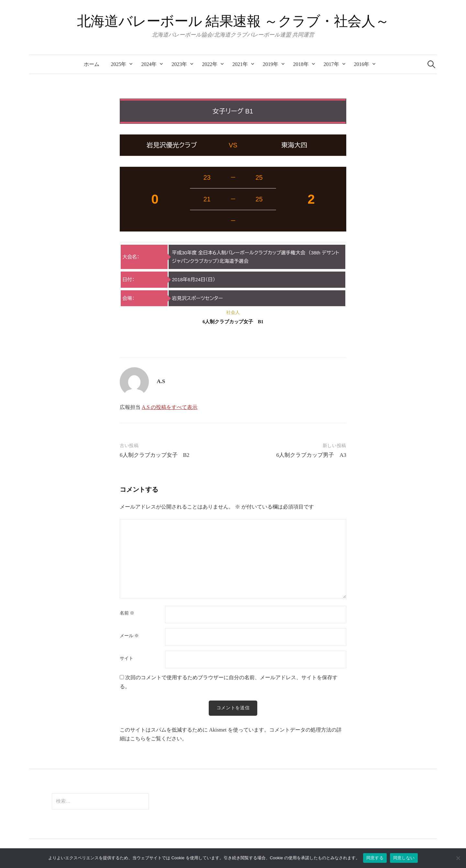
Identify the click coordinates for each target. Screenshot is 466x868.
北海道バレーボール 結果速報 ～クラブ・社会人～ (233, 21)
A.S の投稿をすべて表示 (170, 407)
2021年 (240, 64)
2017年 (331, 64)
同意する (375, 858)
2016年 (362, 64)
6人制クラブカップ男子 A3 (311, 455)
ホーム (92, 64)
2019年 (271, 64)
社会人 (233, 312)
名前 (127, 613)
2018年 (301, 64)
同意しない (404, 858)
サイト (127, 659)
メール (129, 636)
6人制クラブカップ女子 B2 (155, 455)
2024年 (149, 64)
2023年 (179, 64)
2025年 (119, 64)
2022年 (210, 64)
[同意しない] (458, 858)
